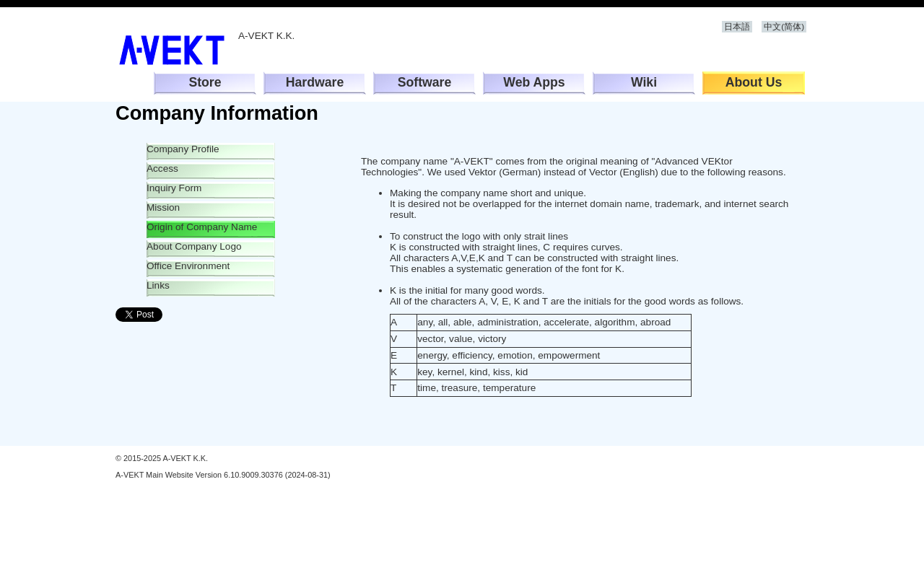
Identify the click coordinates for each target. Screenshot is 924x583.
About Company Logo (194, 246)
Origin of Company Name (202, 227)
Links (158, 285)
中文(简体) (784, 27)
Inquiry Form (174, 188)
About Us (754, 82)
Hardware (315, 82)
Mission (163, 207)
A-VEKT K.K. (177, 50)
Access (162, 168)
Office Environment (188, 266)
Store (205, 82)
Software (425, 82)
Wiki (644, 82)
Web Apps (534, 82)
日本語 (737, 27)
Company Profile (183, 149)
